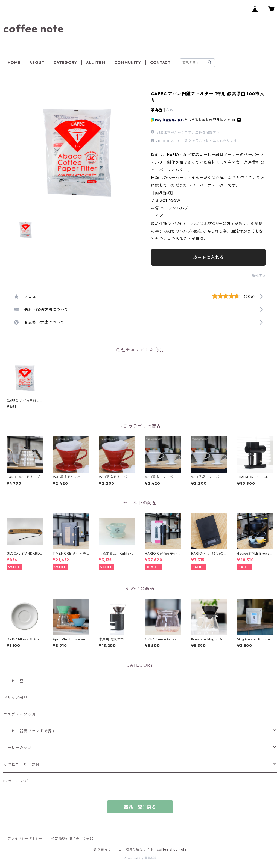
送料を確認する (207, 132)
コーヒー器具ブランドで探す (30, 731)
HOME (14, 63)
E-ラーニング (16, 781)
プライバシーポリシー (25, 838)
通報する (259, 275)
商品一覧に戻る (140, 807)
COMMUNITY (128, 63)
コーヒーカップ (17, 748)
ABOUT (37, 63)
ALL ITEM (96, 63)
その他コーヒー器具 (21, 764)
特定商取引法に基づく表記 (72, 838)
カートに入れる (208, 257)
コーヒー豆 (13, 681)
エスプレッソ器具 (19, 714)
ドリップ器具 (15, 698)
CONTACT (160, 63)
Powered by (140, 858)
